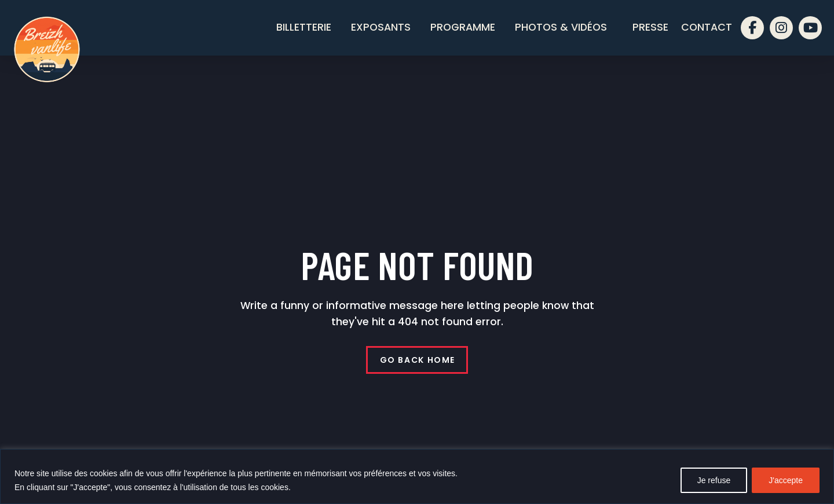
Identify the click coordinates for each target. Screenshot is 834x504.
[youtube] (810, 28)
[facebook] (752, 28)
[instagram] (781, 28)
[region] (417, 477)
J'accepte (786, 480)
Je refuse (714, 480)
